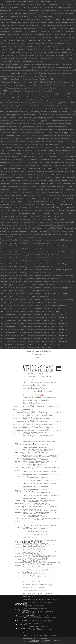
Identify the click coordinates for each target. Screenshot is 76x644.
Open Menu (59, 368)
